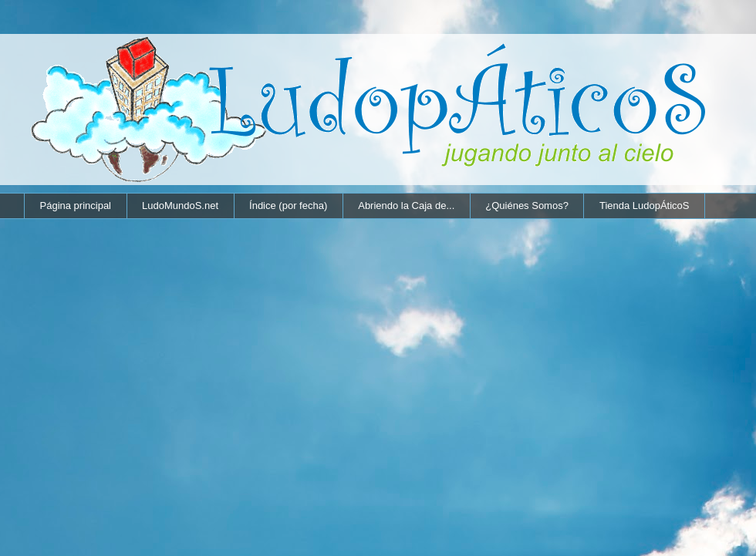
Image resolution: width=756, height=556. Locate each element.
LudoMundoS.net (180, 206)
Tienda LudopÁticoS (645, 206)
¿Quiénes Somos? (527, 206)
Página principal (76, 206)
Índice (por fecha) (288, 206)
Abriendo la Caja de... (406, 206)
